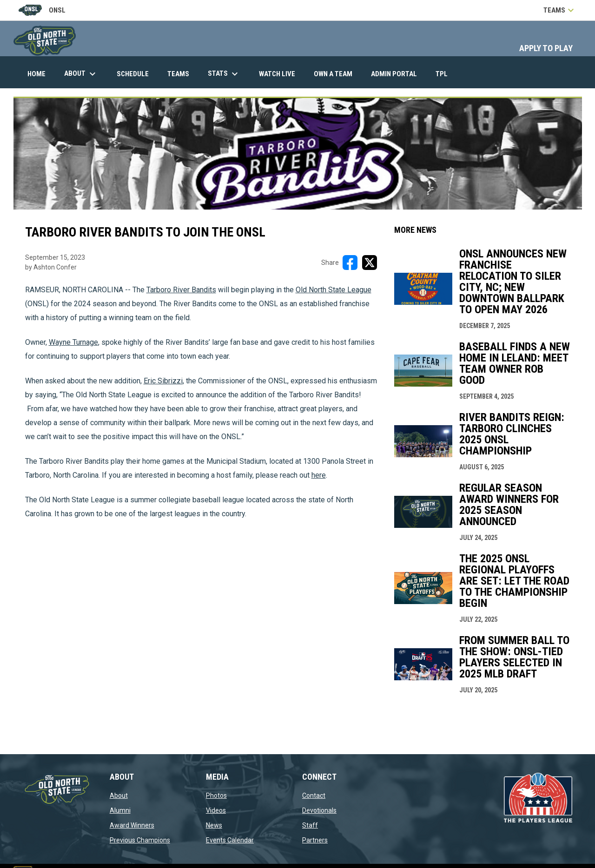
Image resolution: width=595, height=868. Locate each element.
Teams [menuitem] (178, 74)
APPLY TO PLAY (546, 48)
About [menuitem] (81, 74)
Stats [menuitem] (224, 74)
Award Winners (132, 825)
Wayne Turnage (73, 342)
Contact (314, 796)
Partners (315, 840)
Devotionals (319, 810)
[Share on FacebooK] (350, 263)
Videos (216, 810)
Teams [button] (560, 10)
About (119, 796)
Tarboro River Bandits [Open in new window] (181, 290)
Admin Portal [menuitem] (397, 74)
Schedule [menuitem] (133, 74)
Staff (310, 825)
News (214, 825)
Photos (216, 796)
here (319, 475)
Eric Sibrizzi (163, 381)
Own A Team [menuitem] (333, 74)
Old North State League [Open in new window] (334, 290)
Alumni (120, 810)
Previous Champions (140, 840)
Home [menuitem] (36, 74)
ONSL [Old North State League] (42, 10)
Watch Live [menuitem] (281, 74)
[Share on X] (370, 263)
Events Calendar (230, 840)
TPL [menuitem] (445, 74)
